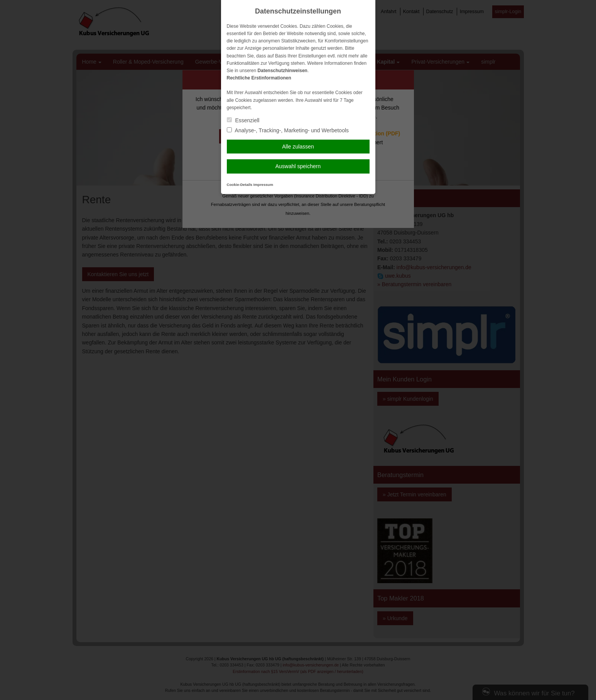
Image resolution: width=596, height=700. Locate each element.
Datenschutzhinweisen (283, 71)
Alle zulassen (298, 147)
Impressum (263, 185)
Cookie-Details (240, 185)
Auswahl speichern (298, 166)
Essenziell (243, 120)
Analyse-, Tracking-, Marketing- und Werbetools (288, 130)
